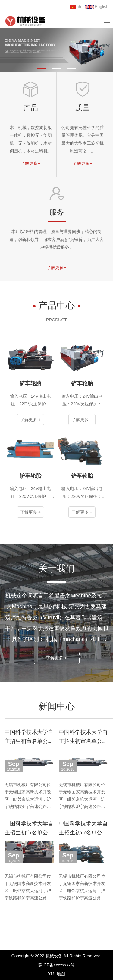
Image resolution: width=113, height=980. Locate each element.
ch (75, 7)
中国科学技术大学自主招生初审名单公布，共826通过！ (29, 741)
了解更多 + (56, 658)
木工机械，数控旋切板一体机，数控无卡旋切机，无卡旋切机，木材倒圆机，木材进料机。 (31, 139)
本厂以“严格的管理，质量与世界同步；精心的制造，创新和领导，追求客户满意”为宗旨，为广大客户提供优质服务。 (56, 239)
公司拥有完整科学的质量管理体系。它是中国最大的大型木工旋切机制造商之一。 (83, 139)
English (97, 7)
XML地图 (56, 974)
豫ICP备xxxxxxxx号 (56, 965)
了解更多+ (30, 163)
